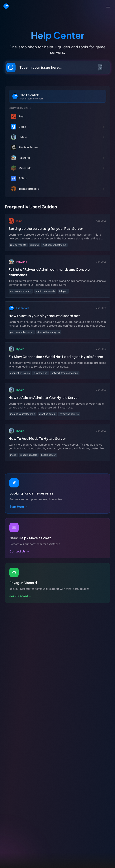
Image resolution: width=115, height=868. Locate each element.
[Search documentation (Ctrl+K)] (57, 68)
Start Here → (19, 507)
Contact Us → (19, 551)
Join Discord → (21, 596)
